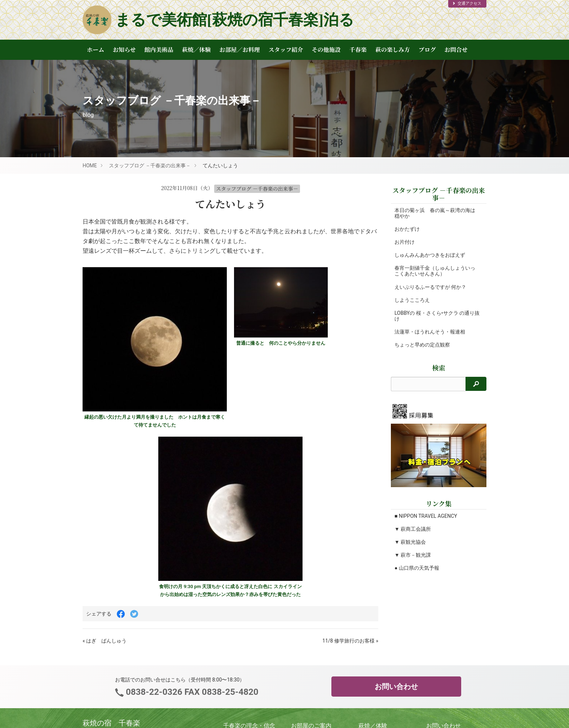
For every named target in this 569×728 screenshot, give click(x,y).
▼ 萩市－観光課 (413, 555)
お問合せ (456, 50)
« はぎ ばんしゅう (105, 641)
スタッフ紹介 (286, 50)
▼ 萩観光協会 (410, 542)
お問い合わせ (396, 687)
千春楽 (358, 50)
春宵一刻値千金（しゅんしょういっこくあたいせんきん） (435, 271)
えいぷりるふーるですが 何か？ (430, 287)
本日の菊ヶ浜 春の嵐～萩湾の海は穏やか (435, 213)
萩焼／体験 (197, 50)
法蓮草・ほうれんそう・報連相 (430, 332)
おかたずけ (407, 229)
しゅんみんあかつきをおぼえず (430, 255)
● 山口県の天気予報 (417, 568)
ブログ (427, 50)
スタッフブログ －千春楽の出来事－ (150, 166)
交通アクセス (467, 3)
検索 (439, 368)
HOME (90, 166)
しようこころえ (412, 300)
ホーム (96, 50)
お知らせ (124, 50)
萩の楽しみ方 (393, 50)
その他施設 (326, 50)
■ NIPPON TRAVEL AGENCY (426, 516)
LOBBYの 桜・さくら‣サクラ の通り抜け (435, 316)
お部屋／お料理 (240, 50)
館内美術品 (159, 50)
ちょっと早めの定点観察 (422, 345)
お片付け (405, 242)
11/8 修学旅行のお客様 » (350, 641)
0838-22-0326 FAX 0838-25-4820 (191, 692)
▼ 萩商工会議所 (413, 529)
